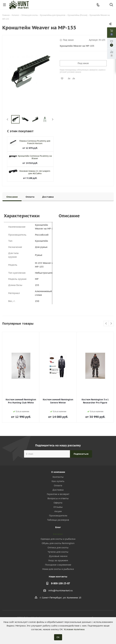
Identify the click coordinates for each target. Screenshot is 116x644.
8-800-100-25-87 (60, 583)
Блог (58, 527)
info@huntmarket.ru (61, 590)
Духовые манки (58, 556)
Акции (58, 511)
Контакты (58, 477)
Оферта (58, 503)
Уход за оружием (58, 560)
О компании (58, 472)
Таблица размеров (58, 520)
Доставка (58, 490)
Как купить (58, 481)
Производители (58, 516)
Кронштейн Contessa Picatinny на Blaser (35, 157)
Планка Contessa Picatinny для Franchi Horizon (35, 142)
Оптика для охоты (58, 547)
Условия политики (74, 629)
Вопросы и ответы (58, 498)
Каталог (58, 534)
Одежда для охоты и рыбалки (58, 539)
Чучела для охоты (58, 552)
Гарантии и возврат (58, 494)
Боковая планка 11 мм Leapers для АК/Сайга (35, 172)
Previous (8, 119)
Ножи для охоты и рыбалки (58, 569)
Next (53, 119)
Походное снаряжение (58, 565)
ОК (58, 637)
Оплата (58, 485)
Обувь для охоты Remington (58, 543)
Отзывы (58, 507)
